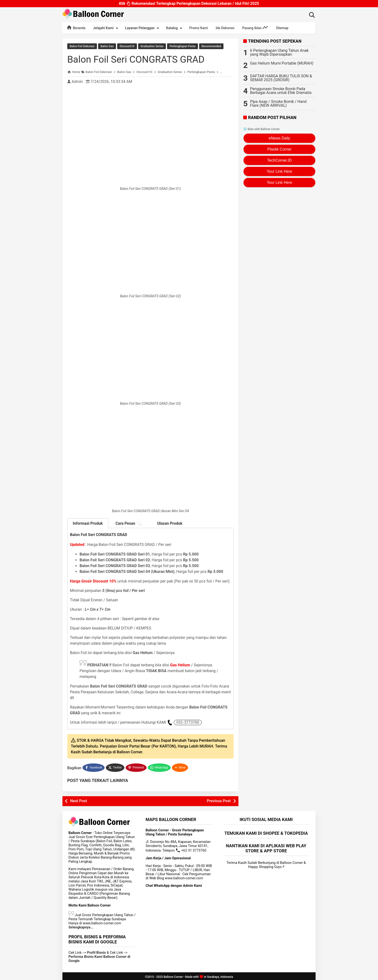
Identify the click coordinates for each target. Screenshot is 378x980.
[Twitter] (115, 767)
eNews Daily (280, 138)
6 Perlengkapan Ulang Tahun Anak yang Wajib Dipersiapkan (279, 52)
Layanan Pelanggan (143, 28)
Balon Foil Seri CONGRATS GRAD (137, 59)
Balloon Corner (173, 975)
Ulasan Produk (170, 523)
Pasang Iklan (255, 27)
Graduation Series (152, 46)
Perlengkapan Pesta (182, 46)
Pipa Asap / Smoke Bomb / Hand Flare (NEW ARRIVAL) (278, 103)
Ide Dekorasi (225, 28)
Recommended (211, 46)
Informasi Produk (88, 523)
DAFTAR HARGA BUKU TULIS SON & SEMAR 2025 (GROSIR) (281, 78)
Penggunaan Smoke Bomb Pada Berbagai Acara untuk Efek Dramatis (281, 91)
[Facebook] (94, 767)
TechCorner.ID (279, 160)
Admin (77, 81)
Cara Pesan (129, 523)
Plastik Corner (279, 149)
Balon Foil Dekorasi (82, 46)
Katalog (175, 28)
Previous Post (219, 799)
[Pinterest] (136, 767)
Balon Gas (107, 46)
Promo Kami (199, 28)
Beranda (76, 27)
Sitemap (282, 28)
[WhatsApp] (160, 767)
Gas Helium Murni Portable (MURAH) (282, 63)
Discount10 (127, 46)
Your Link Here (279, 171)
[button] (181, 767)
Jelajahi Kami (106, 28)
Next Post (79, 799)
